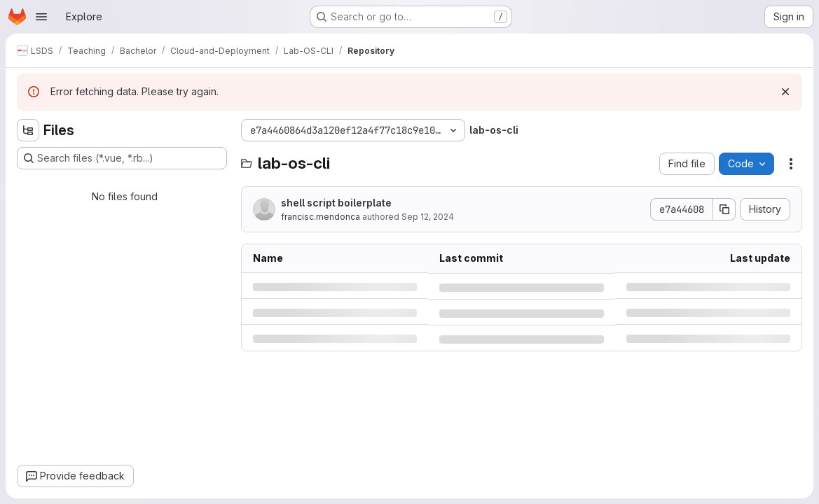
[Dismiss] (785, 92)
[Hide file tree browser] (28, 130)
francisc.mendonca (321, 217)
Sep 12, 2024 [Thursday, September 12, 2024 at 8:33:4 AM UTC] (428, 217)
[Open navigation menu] (41, 17)
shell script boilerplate (336, 203)
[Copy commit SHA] (724, 209)
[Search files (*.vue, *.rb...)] (122, 158)
